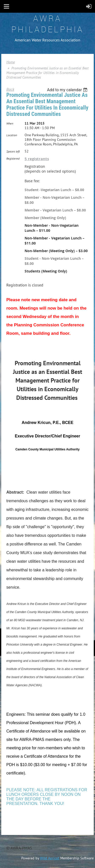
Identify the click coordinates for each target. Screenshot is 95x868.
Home (11, 62)
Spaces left (13, 151)
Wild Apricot (50, 858)
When (10, 123)
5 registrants (37, 159)
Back (10, 89)
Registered (13, 158)
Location (12, 135)
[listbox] (68, 90)
